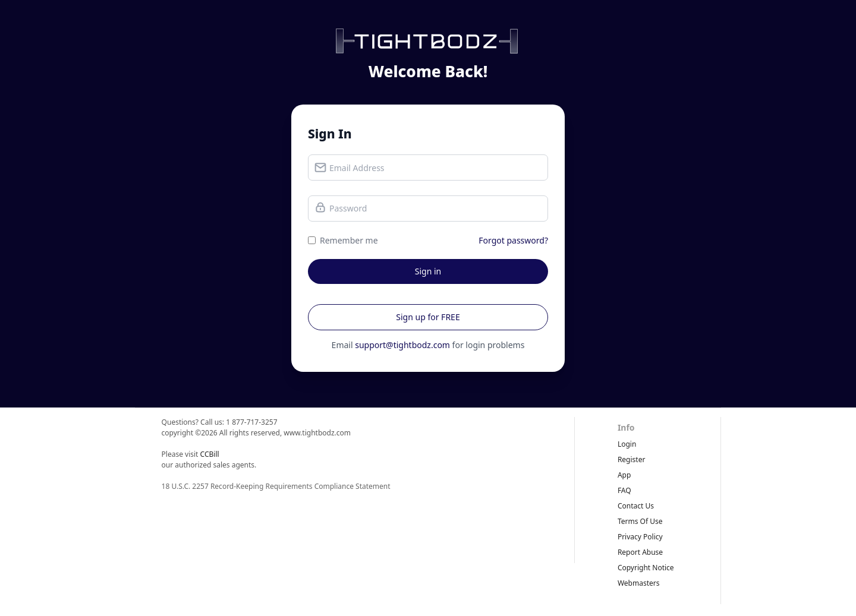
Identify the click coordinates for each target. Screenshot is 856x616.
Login (627, 444)
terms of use (640, 521)
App (624, 475)
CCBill (210, 454)
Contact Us (636, 506)
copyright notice (646, 568)
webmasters (639, 583)
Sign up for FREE (428, 317)
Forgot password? (513, 240)
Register (632, 459)
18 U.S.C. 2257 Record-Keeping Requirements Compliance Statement (276, 486)
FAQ (624, 490)
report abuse (640, 552)
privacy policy (640, 537)
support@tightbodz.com (402, 345)
